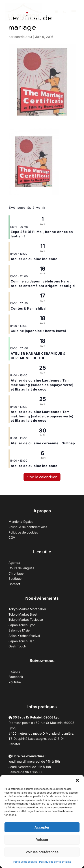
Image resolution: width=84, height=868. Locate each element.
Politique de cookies (25, 862)
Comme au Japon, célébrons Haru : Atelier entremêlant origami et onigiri (43, 283)
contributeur (23, 37)
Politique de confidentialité (55, 862)
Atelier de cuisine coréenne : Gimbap (43, 443)
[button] (77, 780)
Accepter (42, 827)
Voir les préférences (42, 852)
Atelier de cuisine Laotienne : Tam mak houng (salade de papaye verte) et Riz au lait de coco (42, 385)
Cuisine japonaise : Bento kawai (38, 331)
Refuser (42, 840)
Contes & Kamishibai (29, 308)
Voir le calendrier (42, 477)
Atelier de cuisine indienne (34, 259)
